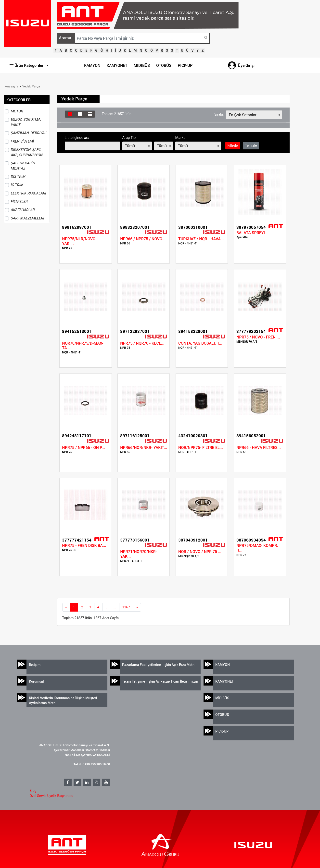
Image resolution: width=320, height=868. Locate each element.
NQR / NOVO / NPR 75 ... (200, 552)
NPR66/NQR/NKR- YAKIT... (144, 448)
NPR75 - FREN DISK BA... (84, 546)
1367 (126, 607)
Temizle (251, 145)
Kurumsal (36, 681)
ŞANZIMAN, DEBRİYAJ (29, 133)
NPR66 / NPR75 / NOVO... (143, 239)
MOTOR (17, 111)
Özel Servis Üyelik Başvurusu (51, 796)
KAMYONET (117, 65)
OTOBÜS (164, 65)
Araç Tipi (130, 138)
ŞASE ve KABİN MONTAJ (23, 166)
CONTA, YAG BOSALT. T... (200, 343)
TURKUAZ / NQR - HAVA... (201, 239)
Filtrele (233, 145)
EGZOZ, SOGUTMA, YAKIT (26, 122)
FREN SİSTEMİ (22, 141)
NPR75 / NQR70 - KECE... (142, 343)
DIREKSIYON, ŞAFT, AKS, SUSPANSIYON (27, 152)
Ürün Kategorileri (27, 65)
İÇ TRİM (17, 185)
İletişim (35, 665)
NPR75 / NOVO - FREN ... (258, 337)
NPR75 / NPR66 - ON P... (83, 448)
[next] (137, 607)
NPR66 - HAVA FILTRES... (259, 448)
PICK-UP (185, 65)
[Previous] (66, 607)
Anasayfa (12, 86)
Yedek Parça (31, 86)
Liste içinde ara (77, 138)
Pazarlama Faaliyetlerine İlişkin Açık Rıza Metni (159, 665)
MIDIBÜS (142, 65)
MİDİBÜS (222, 698)
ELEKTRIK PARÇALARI (28, 193)
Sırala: (219, 114)
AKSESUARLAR (23, 210)
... (115, 607)
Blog (33, 791)
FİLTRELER (19, 202)
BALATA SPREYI (251, 233)
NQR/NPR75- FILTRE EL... (201, 448)
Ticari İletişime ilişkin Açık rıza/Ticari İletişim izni (160, 681)
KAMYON (92, 65)
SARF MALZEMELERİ (27, 218)
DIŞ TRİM (18, 177)
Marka (180, 138)
